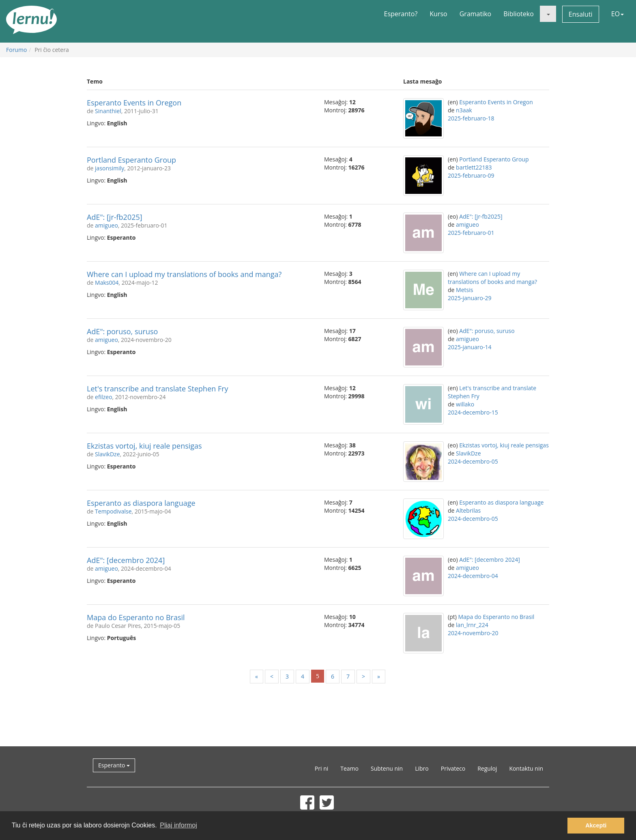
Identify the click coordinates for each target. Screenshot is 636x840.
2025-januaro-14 (469, 347)
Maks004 (107, 283)
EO (618, 14)
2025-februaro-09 (471, 175)
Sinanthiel (108, 111)
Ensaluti (581, 14)
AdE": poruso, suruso (122, 331)
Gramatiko (476, 14)
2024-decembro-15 (473, 412)
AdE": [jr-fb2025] (115, 217)
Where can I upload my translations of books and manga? (184, 274)
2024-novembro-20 (473, 633)
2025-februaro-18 (471, 118)
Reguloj (487, 768)
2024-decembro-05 (473, 461)
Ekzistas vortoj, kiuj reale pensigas (144, 446)
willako (465, 404)
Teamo (349, 768)
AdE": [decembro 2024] (126, 560)
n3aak (464, 110)
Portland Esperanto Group (131, 160)
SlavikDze (107, 454)
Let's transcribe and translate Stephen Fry (158, 389)
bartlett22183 (474, 167)
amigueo (106, 225)
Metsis (464, 290)
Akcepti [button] (596, 825)
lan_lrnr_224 (472, 625)
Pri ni (321, 768)
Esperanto (114, 765)
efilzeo (104, 397)
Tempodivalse (113, 511)
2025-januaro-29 (469, 298)
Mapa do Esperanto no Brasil (136, 617)
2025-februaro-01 (471, 233)
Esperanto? (401, 14)
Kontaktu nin (526, 768)
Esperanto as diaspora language (141, 503)
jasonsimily (110, 168)
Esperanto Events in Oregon (134, 103)
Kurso (438, 14)
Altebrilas (468, 510)
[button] (548, 14)
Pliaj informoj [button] (178, 825)
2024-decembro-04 (473, 576)
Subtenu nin (387, 768)
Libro (422, 768)
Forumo (16, 50)
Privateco (453, 768)
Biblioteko (519, 14)
